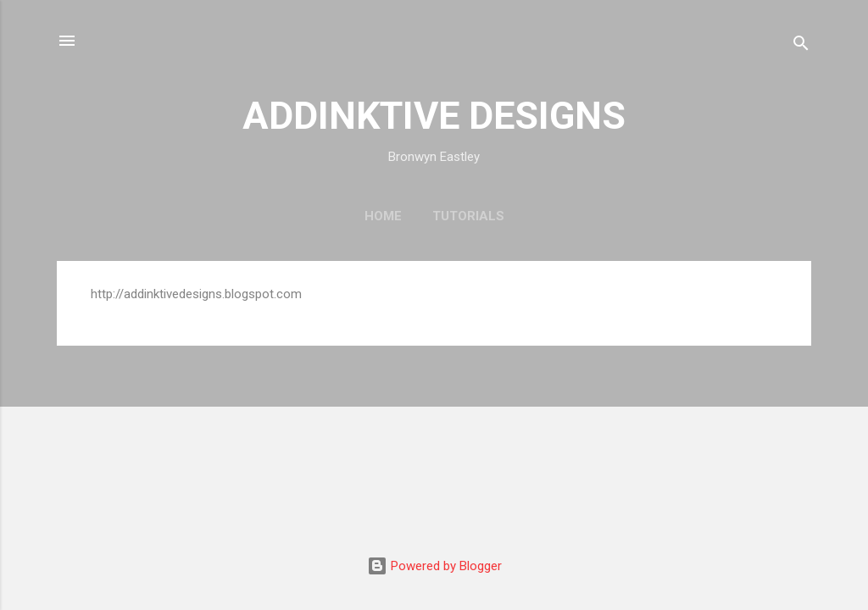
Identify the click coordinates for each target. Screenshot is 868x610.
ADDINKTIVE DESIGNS (434, 116)
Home (383, 216)
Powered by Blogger (434, 566)
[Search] (801, 46)
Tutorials (468, 216)
